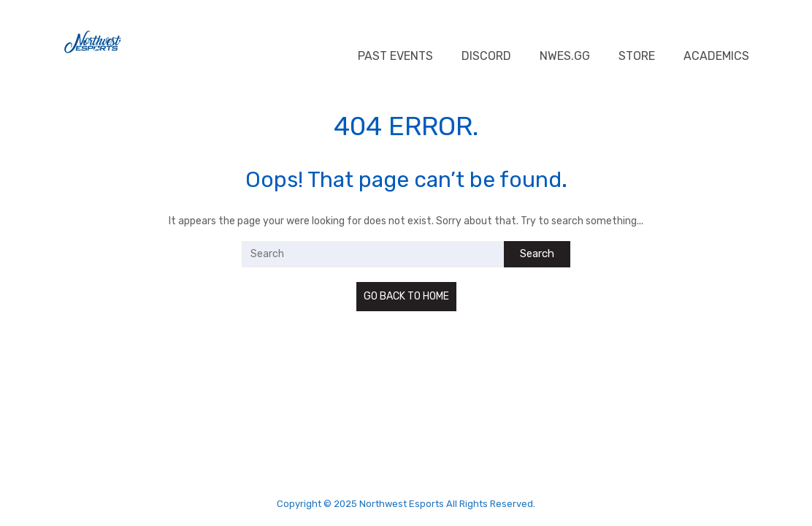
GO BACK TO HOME (406, 296)
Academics (716, 56)
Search (537, 254)
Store (637, 56)
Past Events (395, 56)
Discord (486, 56)
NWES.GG (565, 56)
